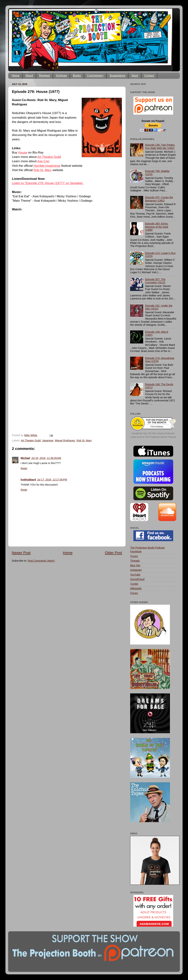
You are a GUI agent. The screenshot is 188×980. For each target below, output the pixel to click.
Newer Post (21, 553)
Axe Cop (43, 161)
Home (16, 76)
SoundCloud (137, 579)
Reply (24, 468)
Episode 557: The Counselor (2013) (155, 281)
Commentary (95, 76)
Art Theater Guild (31, 440)
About (29, 76)
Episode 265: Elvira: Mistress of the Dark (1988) (157, 227)
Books (77, 76)
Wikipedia (136, 588)
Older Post (113, 553)
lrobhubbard (28, 480)
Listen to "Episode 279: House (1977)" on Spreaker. (48, 183)
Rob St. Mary (43, 170)
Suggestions (117, 76)
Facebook (136, 551)
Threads (135, 561)
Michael (25, 458)
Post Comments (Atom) (41, 561)
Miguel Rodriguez (65, 440)
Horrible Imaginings (47, 166)
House (23, 152)
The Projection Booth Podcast (147, 548)
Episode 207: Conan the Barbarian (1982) (159, 199)
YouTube (135, 575)
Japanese (48, 440)
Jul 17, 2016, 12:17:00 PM (52, 480)
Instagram (136, 570)
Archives (61, 76)
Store (135, 76)
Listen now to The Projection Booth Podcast (153, 437)
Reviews (44, 76)
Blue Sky (135, 565)
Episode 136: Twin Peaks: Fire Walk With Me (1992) (160, 146)
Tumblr (134, 584)
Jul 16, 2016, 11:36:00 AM (46, 458)
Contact (149, 76)
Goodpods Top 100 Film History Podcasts (153, 433)
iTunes (134, 556)
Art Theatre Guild (49, 157)
